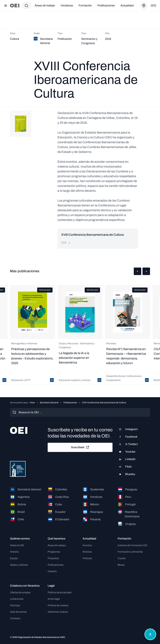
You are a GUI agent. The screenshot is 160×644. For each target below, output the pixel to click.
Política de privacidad (60, 592)
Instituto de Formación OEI (132, 545)
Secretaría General (49, 403)
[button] (137, 271)
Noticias (87, 552)
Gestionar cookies (58, 612)
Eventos (87, 545)
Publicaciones (106, 5)
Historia (14, 552)
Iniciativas (67, 5)
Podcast (87, 558)
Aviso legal (54, 599)
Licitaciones (17, 599)
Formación (85, 5)
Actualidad (127, 5)
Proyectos (53, 558)
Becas (121, 565)
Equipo (14, 558)
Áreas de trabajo (45, 5)
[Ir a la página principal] (15, 6)
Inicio (32, 403)
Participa (15, 605)
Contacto (15, 618)
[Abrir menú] (6, 6)
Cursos (122, 558)
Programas (54, 552)
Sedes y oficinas (19, 565)
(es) (153, 5)
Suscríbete (80, 447)
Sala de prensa (18, 612)
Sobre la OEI (17, 545)
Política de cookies (58, 605)
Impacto (52, 571)
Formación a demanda (130, 552)
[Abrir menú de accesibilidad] (150, 634)
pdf (66, 243)
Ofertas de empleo (20, 592)
